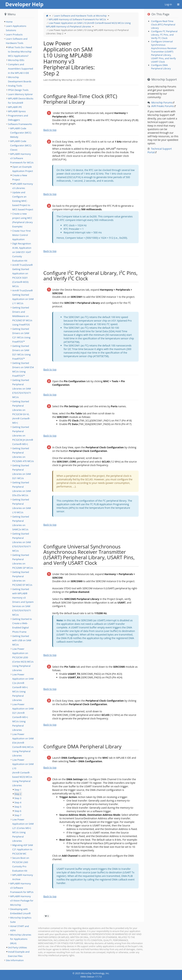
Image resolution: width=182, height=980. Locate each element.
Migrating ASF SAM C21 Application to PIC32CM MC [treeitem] (23, 849)
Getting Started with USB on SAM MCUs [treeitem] (22, 640)
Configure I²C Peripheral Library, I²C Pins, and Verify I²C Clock (164, 35)
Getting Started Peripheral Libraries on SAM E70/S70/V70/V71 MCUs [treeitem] (22, 389)
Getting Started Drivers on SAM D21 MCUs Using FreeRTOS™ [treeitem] (21, 352)
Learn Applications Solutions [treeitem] (16, 28)
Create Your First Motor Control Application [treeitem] (22, 235)
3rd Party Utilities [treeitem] (18, 947)
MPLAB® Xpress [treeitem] (17, 111)
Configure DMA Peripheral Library (161, 67)
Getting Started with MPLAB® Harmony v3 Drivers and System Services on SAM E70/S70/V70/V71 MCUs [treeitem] (23, 602)
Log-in (168, 4)
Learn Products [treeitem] (14, 34)
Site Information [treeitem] (15, 960)
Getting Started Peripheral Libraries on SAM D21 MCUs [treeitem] (22, 472)
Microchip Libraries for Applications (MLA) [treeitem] (21, 939)
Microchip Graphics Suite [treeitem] (21, 920)
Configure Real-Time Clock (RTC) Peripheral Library (163, 25)
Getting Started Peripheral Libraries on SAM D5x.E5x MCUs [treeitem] (22, 489)
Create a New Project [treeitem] (20, 177)
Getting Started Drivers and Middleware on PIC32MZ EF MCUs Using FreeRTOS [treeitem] (22, 316)
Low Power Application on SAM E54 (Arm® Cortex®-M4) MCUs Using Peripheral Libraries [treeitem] (23, 745)
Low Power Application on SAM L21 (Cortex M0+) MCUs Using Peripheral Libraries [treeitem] (23, 830)
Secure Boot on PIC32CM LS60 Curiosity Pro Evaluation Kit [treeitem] (21, 864)
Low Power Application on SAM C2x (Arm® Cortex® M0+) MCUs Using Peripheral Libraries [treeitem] (23, 687)
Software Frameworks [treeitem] (20, 124)
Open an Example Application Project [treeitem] (23, 169)
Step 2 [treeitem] (18, 794)
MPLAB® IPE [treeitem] (15, 107)
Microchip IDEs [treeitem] (16, 60)
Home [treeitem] (9, 22)
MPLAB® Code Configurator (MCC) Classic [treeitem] (21, 145)
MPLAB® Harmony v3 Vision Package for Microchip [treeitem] (22, 901)
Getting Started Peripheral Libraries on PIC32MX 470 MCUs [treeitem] (23, 455)
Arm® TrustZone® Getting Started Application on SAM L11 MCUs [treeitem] (23, 297)
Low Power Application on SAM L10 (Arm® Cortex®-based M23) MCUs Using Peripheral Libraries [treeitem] (23, 773)
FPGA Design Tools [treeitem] (18, 90)
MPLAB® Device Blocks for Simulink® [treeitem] (21, 101)
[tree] (19, 22)
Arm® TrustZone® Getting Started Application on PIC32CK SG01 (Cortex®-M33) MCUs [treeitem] (22, 276)
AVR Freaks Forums (162, 106)
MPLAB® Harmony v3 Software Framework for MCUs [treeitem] (22, 158)
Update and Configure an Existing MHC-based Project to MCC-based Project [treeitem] (23, 201)
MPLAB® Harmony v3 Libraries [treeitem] (23, 186)
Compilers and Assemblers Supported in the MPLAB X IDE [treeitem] (21, 69)
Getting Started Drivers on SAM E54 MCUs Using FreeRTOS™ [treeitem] (23, 369)
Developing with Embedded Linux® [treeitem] (20, 911)
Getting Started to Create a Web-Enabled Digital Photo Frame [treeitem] (22, 625)
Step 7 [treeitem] (18, 815)
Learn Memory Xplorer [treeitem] (20, 94)
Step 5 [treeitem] (18, 807)
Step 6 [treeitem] (18, 811)
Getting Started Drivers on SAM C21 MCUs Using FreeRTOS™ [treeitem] (21, 335)
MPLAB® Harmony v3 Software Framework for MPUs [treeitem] (22, 888)
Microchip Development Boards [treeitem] (20, 79)
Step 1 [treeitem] (18, 790)
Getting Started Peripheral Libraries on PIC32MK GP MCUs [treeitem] (23, 561)
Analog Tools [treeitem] (15, 86)
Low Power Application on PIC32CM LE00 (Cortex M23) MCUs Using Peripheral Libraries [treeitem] (23, 659)
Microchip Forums (162, 102)
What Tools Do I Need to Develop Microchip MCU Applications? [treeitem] (20, 52)
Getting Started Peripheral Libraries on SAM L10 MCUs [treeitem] (22, 506)
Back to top (50, 130)
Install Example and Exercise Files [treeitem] (19, 954)
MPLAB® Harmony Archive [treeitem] (23, 877)
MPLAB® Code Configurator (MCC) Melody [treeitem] (21, 133)
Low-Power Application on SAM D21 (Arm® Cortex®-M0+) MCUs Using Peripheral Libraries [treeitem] (23, 717)
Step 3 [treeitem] (18, 798)
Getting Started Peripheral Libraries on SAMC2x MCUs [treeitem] (21, 523)
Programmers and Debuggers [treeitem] (18, 118)
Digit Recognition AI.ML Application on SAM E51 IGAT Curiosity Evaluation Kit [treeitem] (22, 252)
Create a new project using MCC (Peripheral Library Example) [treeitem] (22, 220)
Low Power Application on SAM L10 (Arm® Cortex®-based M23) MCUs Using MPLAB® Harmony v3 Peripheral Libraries (88, 25)
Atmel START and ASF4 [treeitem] (19, 928)
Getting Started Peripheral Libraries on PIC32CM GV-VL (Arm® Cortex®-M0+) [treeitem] (21, 412)
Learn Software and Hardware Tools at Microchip (80, 16)
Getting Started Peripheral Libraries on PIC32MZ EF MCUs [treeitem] (22, 578)
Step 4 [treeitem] (18, 802)
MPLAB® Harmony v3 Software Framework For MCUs (77, 19)
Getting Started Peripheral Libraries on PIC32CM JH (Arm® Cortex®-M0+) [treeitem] (23, 436)
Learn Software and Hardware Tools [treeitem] (17, 41)
